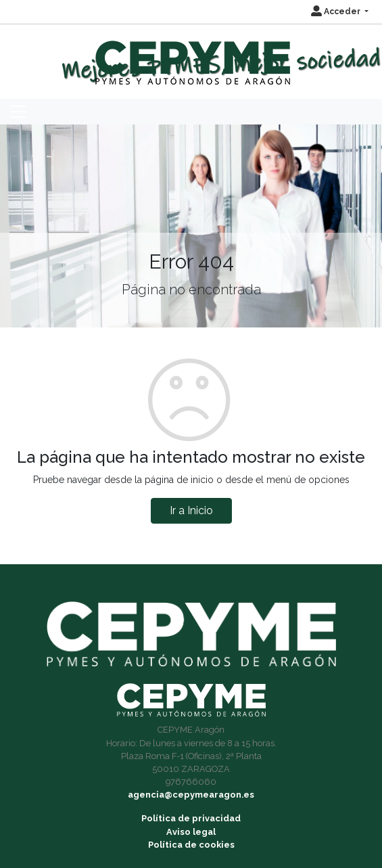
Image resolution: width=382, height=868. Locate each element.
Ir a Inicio (191, 510)
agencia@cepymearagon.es (191, 795)
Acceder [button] (337, 12)
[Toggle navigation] (18, 112)
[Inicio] (191, 56)
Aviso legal (191, 832)
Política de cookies (191, 845)
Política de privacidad (191, 818)
